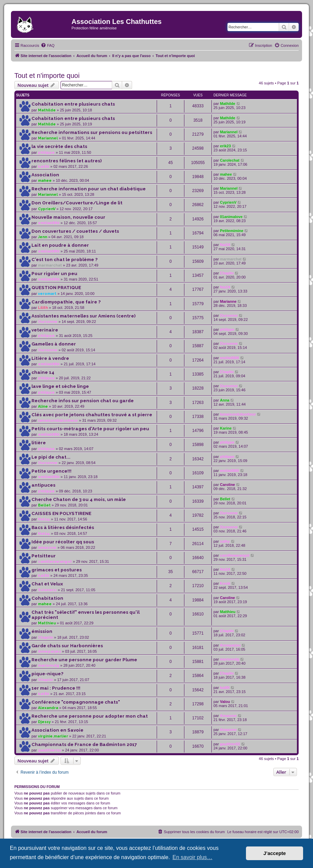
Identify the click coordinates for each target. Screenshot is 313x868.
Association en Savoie (57, 730)
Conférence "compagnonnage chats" (76, 702)
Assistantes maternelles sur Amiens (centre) (83, 316)
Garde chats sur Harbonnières (67, 646)
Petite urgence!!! (51, 471)
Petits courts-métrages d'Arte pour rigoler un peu (90, 429)
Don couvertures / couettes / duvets (75, 231)
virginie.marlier (53, 736)
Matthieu (47, 623)
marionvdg (49, 666)
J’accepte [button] (275, 853)
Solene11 (47, 590)
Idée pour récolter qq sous (63, 542)
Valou (225, 702)
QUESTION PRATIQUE (56, 288)
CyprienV (47, 209)
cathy (225, 541)
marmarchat (50, 265)
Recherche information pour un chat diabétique (89, 189)
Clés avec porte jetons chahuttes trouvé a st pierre (92, 415)
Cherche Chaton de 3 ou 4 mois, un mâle (79, 499)
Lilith (43, 308)
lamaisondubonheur (58, 421)
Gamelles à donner (54, 344)
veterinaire (45, 330)
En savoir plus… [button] (192, 857)
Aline (43, 406)
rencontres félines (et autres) (67, 161)
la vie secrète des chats (59, 146)
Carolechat (230, 160)
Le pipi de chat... (51, 457)
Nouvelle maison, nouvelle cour (68, 217)
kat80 (44, 167)
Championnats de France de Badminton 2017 (84, 744)
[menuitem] (48, 45)
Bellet (44, 505)
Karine (226, 428)
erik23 (225, 146)
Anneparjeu (49, 652)
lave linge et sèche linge (60, 386)
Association (45, 175)
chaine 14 (43, 372)
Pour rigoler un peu (54, 274)
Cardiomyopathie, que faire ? (66, 302)
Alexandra (48, 708)
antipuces (43, 485)
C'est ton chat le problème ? (64, 260)
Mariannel (48, 138)
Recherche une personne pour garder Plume (84, 660)
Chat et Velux (47, 584)
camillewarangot (55, 562)
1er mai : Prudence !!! (56, 688)
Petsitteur (44, 556)
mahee (45, 181)
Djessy (44, 722)
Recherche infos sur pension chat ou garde (83, 401)
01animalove (231, 217)
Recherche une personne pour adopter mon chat (90, 716)
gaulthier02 (49, 750)
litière (39, 443)
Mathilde (47, 110)
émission (42, 631)
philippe (46, 153)
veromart (47, 294)
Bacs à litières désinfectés (63, 527)
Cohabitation (47, 598)
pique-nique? (47, 674)
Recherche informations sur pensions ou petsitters (92, 132)
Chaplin (227, 273)
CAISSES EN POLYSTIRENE (61, 513)
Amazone (47, 548)
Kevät (225, 583)
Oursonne (48, 322)
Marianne (228, 301)
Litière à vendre (50, 358)
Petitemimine (232, 231)
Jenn (43, 237)
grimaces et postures (57, 570)
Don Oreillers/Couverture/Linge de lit (77, 203)
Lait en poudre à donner (60, 245)
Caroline (227, 485)
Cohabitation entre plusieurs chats (73, 104)
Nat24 (225, 245)
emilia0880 (49, 223)
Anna (225, 400)
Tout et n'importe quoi (47, 76)
